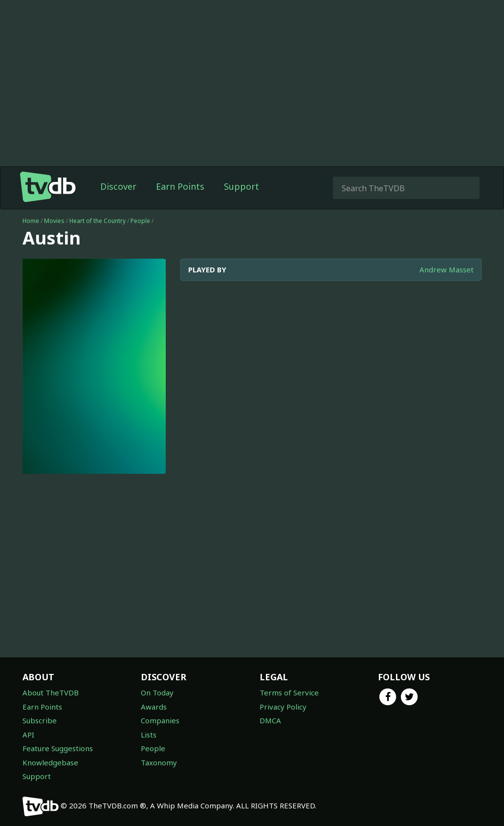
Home (31, 221)
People (140, 221)
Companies (160, 720)
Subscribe (40, 720)
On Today (157, 692)
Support (241, 186)
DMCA (270, 720)
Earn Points (180, 186)
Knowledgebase (50, 762)
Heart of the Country (98, 221)
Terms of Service (289, 692)
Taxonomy (159, 762)
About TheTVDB (51, 692)
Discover (118, 186)
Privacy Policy (283, 707)
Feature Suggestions (58, 748)
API (28, 735)
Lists (149, 735)
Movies (54, 221)
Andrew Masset (447, 269)
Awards (154, 707)
